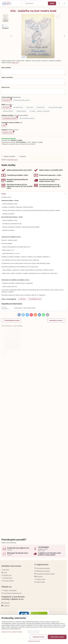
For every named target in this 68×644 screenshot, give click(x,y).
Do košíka (47, 150)
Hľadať (52, 3)
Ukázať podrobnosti (34, 641)
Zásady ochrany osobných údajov (12, 632)
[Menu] (64, 3)
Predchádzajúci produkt (11, 320)
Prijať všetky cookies (57, 637)
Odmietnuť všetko (39, 637)
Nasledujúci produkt (56, 320)
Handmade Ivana (12, 160)
